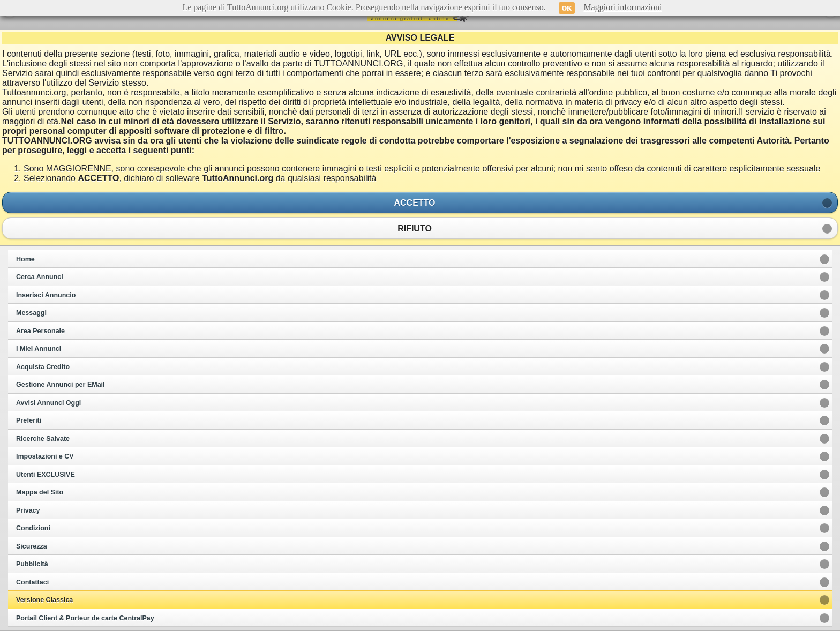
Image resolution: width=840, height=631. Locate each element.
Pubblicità (32, 564)
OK (567, 8)
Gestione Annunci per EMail (61, 385)
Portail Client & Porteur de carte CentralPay (85, 618)
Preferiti (29, 420)
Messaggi (31, 313)
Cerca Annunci (40, 277)
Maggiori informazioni (622, 7)
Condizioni (33, 528)
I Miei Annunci (39, 349)
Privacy (28, 510)
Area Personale (40, 331)
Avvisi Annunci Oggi (48, 403)
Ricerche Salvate (43, 439)
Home (25, 259)
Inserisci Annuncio (46, 295)
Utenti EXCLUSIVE (46, 475)
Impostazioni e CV (45, 456)
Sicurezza (32, 546)
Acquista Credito (43, 367)
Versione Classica (44, 600)
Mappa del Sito (40, 492)
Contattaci (32, 582)
